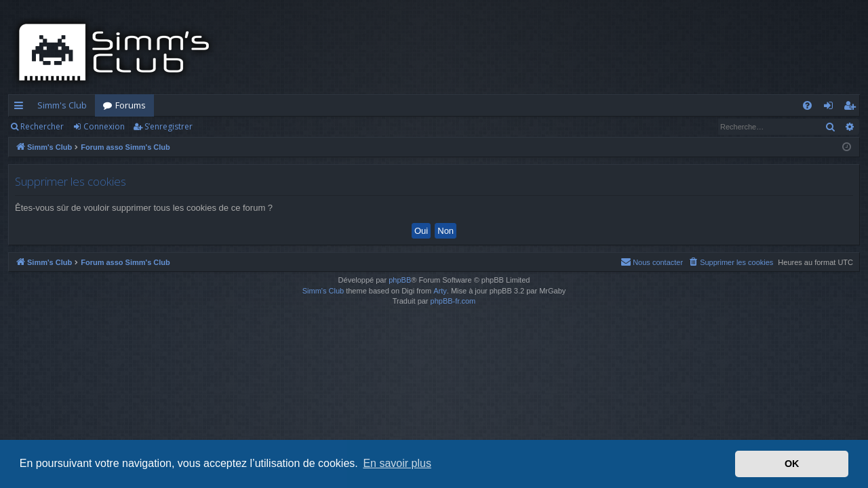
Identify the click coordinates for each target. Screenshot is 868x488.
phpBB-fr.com (453, 301)
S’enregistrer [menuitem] (852, 108)
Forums (131, 105)
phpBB (400, 280)
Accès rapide (21, 108)
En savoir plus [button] (397, 463)
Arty (440, 291)
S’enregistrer (169, 126)
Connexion (104, 126)
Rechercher (42, 126)
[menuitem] (807, 105)
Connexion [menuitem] (831, 108)
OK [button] (792, 464)
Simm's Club (62, 105)
